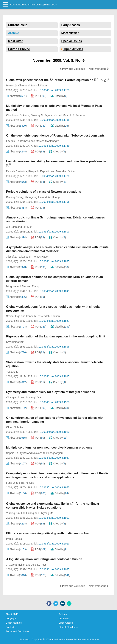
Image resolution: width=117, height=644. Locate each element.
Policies (63, 614)
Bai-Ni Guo (28, 483)
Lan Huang (28, 513)
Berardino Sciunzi (66, 171)
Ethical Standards (68, 627)
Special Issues (72, 41)
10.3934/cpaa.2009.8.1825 (54, 261)
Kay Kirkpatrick (15, 342)
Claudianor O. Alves (18, 115)
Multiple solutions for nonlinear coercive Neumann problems (49, 448)
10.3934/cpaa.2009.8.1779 (54, 176)
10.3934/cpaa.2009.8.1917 (54, 376)
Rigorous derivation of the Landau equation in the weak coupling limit (56, 336)
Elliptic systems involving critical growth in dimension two (48, 533)
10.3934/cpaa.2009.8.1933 (54, 432)
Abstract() (16, 96)
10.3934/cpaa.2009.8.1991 (54, 518)
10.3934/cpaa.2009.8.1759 (54, 146)
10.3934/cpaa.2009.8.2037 (54, 569)
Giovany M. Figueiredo (44, 115)
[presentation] (52, 80)
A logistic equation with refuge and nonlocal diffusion (44, 559)
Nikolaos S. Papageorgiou (48, 453)
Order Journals (14, 623)
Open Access (66, 623)
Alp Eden (11, 227)
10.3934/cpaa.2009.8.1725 (54, 90)
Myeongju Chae (15, 85)
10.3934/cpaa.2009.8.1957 (54, 458)
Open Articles (72, 49)
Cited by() (59, 96)
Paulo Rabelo (14, 539)
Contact (10, 627)
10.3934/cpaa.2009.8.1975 (54, 487)
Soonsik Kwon (39, 85)
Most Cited (16, 41)
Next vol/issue (99, 69)
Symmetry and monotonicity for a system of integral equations (51, 392)
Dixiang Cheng (15, 197)
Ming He (11, 286)
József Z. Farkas (16, 257)
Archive (14, 33)
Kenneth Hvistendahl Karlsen (43, 316)
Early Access (71, 25)
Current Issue (18, 25)
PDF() (39, 96)
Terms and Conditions (17, 631)
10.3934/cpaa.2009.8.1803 (54, 232)
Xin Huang (53, 197)
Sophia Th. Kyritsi (16, 453)
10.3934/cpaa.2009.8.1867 (54, 321)
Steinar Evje (13, 316)
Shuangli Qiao (34, 397)
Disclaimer (64, 618)
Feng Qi (11, 483)
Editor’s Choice (19, 49)
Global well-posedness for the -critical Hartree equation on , (58, 80)
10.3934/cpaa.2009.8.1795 (54, 202)
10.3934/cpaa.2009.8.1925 (54, 402)
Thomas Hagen (40, 257)
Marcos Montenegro (47, 141)
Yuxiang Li (12, 372)
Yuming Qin (13, 513)
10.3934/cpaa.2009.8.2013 (54, 544)
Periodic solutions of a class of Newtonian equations (44, 192)
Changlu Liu (13, 397)
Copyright (11, 618)
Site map (25, 639)
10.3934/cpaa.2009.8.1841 (54, 291)
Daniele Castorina (17, 171)
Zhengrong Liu (33, 197)
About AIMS (12, 614)
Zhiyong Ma (47, 513)
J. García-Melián (16, 565)
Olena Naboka (15, 427)
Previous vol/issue (72, 69)
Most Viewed (70, 33)
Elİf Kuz (27, 227)
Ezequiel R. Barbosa (18, 141)
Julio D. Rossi (39, 565)
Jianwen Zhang (31, 286)
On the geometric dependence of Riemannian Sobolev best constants (55, 136)
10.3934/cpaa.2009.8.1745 (54, 120)
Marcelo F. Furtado (74, 115)
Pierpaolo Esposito (39, 171)
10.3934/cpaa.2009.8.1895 (54, 347)
